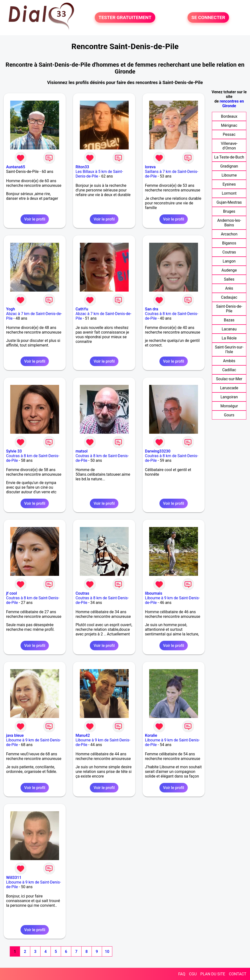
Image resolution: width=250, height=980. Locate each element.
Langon (229, 261)
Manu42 (83, 735)
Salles (229, 279)
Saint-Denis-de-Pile (229, 309)
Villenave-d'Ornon (229, 146)
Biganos (229, 243)
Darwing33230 (158, 451)
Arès (229, 288)
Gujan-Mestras (229, 202)
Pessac (229, 134)
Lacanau (229, 329)
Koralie (151, 735)
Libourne (229, 175)
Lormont (229, 193)
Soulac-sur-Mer (229, 379)
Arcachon (229, 234)
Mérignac (229, 125)
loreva (150, 167)
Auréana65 (16, 167)
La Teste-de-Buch (229, 157)
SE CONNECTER (208, 17)
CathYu (82, 309)
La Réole (229, 338)
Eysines (229, 184)
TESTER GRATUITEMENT (125, 17)
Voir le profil (35, 219)
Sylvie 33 (14, 451)
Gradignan (229, 166)
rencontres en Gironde (232, 104)
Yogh (10, 309)
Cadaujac (229, 297)
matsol (81, 451)
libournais (154, 593)
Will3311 (14, 878)
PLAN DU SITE (213, 974)
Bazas (229, 320)
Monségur (229, 406)
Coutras (82, 593)
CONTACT (238, 974)
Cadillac (229, 370)
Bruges (229, 211)
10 (107, 952)
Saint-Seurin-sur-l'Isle (229, 349)
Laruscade (229, 388)
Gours (229, 415)
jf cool (11, 593)
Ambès (229, 361)
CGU (193, 974)
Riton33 (82, 167)
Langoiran (229, 397)
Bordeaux (229, 116)
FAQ (182, 974)
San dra (152, 309)
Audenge (229, 270)
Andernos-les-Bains (229, 223)
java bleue (15, 735)
